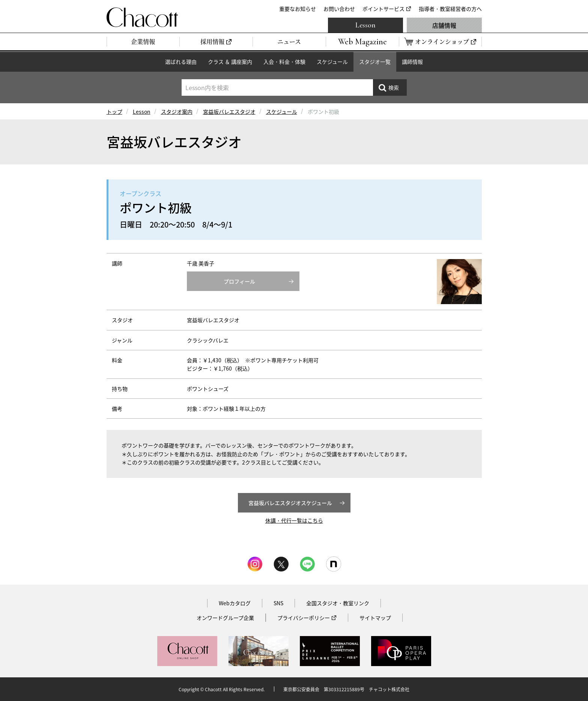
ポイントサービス (383, 9)
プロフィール (239, 281)
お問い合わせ (339, 9)
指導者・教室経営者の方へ (450, 9)
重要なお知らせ (298, 9)
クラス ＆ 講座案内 (230, 62)
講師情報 (412, 62)
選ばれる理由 (181, 62)
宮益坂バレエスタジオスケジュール (290, 503)
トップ (114, 112)
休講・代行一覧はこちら (294, 520)
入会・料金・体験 (284, 62)
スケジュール (332, 62)
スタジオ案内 (177, 112)
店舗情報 (444, 25)
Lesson (365, 25)
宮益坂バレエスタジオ (229, 112)
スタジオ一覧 (375, 62)
